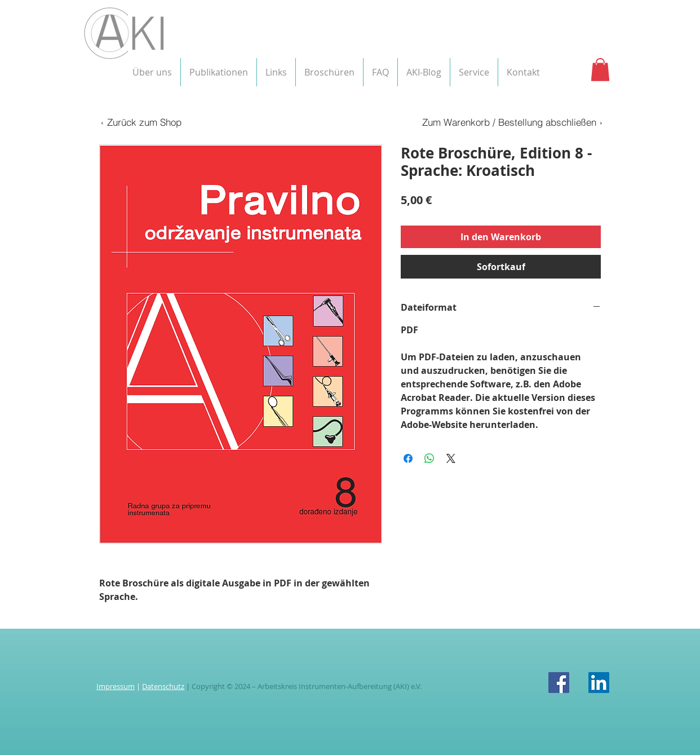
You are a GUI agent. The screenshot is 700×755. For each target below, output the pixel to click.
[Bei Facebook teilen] (408, 458)
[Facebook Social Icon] (559, 683)
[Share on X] (451, 458)
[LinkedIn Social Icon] (599, 683)
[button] (152, 72)
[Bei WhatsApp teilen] (429, 458)
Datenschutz (163, 686)
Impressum (116, 686)
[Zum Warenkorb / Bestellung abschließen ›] (511, 122)
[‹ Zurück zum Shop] (141, 122)
